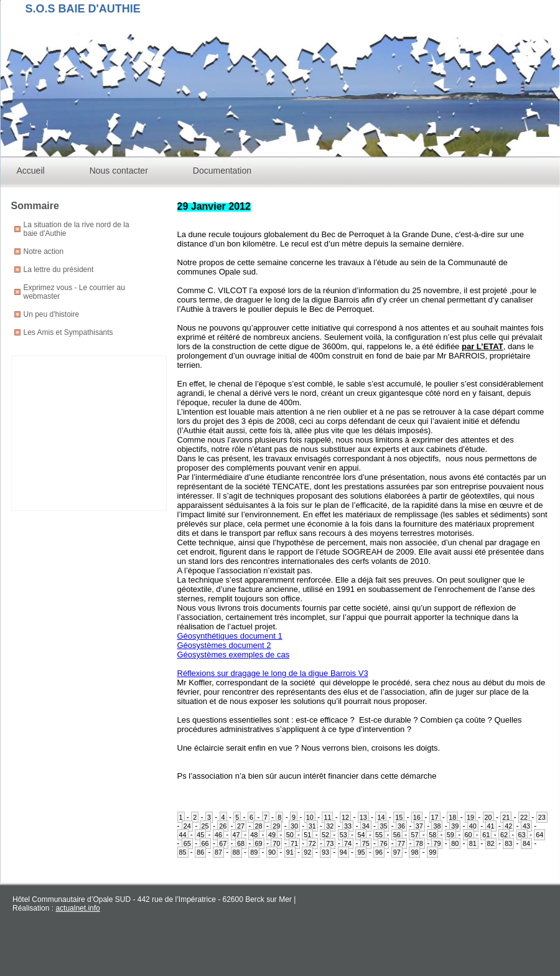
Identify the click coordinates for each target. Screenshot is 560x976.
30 (294, 826)
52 (325, 835)
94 (343, 852)
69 (259, 843)
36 (401, 826)
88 (236, 852)
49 (272, 835)
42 (508, 826)
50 (290, 835)
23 (542, 817)
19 (470, 817)
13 (363, 817)
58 (432, 835)
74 (348, 843)
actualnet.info (77, 908)
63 (522, 835)
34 (366, 826)
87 (218, 852)
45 (200, 835)
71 (294, 843)
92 (307, 852)
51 (307, 835)
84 (526, 843)
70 (276, 843)
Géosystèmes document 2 (224, 645)
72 (312, 843)
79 (437, 843)
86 (200, 852)
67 (223, 843)
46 (218, 835)
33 (348, 826)
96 (379, 852)
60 (469, 835)
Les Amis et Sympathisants (68, 332)
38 (437, 826)
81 (473, 843)
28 (259, 826)
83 (508, 843)
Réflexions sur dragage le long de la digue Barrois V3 (273, 673)
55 (379, 835)
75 (366, 843)
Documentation (222, 171)
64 (539, 835)
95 (361, 852)
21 (506, 817)
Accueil (31, 171)
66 (205, 843)
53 (343, 835)
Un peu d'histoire (52, 314)
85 (183, 852)
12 (345, 817)
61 (486, 835)
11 (327, 817)
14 (381, 817)
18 (452, 817)
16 (417, 817)
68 (241, 843)
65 (187, 843)
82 (491, 843)
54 (361, 835)
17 (435, 817)
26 (223, 826)
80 (455, 843)
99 (432, 852)
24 (187, 826)
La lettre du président (59, 270)
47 (236, 835)
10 (310, 817)
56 (397, 835)
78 (419, 843)
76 (383, 843)
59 (450, 835)
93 (325, 852)
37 (419, 826)
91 (290, 852)
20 (488, 817)
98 (414, 852)
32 (330, 826)
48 (254, 835)
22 (524, 817)
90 (272, 852)
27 (241, 826)
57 (414, 835)
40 (473, 826)
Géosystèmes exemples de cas (234, 655)
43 (526, 826)
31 (312, 826)
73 (330, 843)
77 (401, 843)
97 (397, 852)
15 (399, 817)
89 (254, 852)
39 (455, 826)
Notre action (44, 251)
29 (276, 826)
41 (491, 826)
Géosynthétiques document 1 (230, 636)
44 (183, 835)
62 (504, 835)
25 (205, 826)
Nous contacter (119, 171)
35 (383, 826)
